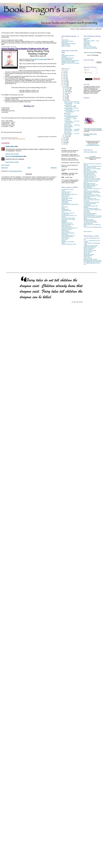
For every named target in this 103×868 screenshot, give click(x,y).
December (67, 88)
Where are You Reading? (90, 47)
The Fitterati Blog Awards (90, 221)
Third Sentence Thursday (90, 251)
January (67, 136)
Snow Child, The (66, 232)
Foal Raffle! (93, 157)
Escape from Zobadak (67, 198)
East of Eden (65, 197)
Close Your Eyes (66, 193)
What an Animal (65, 45)
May (66, 97)
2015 (65, 83)
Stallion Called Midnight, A (68, 233)
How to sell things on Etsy (90, 198)
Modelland (64, 220)
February (67, 135)
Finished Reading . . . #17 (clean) (72, 134)
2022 (65, 72)
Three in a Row (87, 46)
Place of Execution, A (67, 227)
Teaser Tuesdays (88, 252)
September (67, 92)
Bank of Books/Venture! (89, 184)
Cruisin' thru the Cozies (67, 41)
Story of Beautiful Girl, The (68, 235)
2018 (65, 78)
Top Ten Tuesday (88, 249)
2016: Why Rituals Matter (90, 171)
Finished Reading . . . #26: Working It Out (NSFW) (70, 106)
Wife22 (63, 243)
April (66, 99)
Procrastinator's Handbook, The (69, 228)
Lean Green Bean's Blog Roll (91, 208)
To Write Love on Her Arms (90, 222)
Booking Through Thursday (90, 259)
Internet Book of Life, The (68, 213)
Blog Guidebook (88, 231)
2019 (65, 77)
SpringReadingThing (21, 139)
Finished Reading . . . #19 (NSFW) (72, 129)
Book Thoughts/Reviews (68, 58)
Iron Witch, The (65, 214)
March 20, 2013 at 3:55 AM (12, 154)
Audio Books (87, 38)
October (67, 90)
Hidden (63, 208)
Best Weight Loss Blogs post (91, 185)
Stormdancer (65, 234)
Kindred (63, 217)
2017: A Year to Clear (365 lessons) (92, 166)
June (66, 96)
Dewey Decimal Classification (91, 191)
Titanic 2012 (65, 239)
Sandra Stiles (10, 146)
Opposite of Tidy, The (67, 223)
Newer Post (4, 168)
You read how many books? (91, 48)
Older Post (54, 168)
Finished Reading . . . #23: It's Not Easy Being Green (72, 122)
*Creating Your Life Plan (90, 175)
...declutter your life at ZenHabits (92, 179)
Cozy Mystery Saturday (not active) (92, 262)
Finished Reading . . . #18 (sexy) (71, 131)
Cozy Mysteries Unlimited (93, 145)
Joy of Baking (87, 205)
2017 (65, 80)
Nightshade (64, 222)
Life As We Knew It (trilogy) (68, 219)
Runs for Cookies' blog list (90, 213)
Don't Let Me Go (66, 196)
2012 (65, 138)
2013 (6, 139)
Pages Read (87, 43)
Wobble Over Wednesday (90, 247)
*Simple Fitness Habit (89, 177)
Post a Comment (5, 165)
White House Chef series (68, 242)
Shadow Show (65, 230)
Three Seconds (65, 238)
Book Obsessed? (88, 187)
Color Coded (65, 40)
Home (29, 168)
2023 (65, 71)
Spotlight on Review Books (68, 62)
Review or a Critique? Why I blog (72, 102)
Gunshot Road (65, 203)
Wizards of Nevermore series (69, 244)
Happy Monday (68, 113)
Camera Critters (88, 258)
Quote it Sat (87, 253)
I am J (63, 212)
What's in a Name (66, 46)
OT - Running (67, 115)
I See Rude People (66, 211)
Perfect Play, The (66, 225)
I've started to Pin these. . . (68, 189)
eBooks (86, 39)
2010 (65, 141)
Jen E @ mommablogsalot (14, 156)
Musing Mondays (88, 255)
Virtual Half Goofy (88, 223)
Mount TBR (64, 42)
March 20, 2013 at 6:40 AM (12, 162)
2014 (65, 85)
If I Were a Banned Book (90, 203)
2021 (65, 74)
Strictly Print (87, 44)
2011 (65, 139)
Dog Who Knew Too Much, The (69, 194)
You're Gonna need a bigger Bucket (93, 227)
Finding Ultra (65, 199)
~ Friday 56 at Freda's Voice (91, 246)
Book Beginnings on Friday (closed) (93, 260)
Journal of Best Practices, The (69, 215)
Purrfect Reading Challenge (68, 44)
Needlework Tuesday (89, 254)
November (67, 89)
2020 (65, 75)
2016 (65, 81)
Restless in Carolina (66, 229)
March (66, 100)
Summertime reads (88, 220)
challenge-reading (11, 139)
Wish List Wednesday (89, 248)
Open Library (87, 212)
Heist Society (65, 207)
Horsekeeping (65, 209)
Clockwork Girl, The (66, 192)
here (25, 64)
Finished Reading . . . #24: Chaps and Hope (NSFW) (72, 111)
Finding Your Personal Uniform (91, 195)
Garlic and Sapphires (67, 201)
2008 (65, 144)
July (66, 95)
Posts (87, 70)
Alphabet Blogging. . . (69, 126)
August (66, 93)
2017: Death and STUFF (90, 167)
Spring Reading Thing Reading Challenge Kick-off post (25, 49)
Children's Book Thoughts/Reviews (70, 61)
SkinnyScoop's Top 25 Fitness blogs (93, 216)
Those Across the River (67, 237)
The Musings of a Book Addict (39, 59)
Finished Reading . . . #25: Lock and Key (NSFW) (71, 109)
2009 (65, 142)
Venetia (63, 240)
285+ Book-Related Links (90, 152)
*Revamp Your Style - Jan (90, 176)
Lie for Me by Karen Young (68, 218)
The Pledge (90, 53)
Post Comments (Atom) (15, 171)
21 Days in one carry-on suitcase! (92, 180)
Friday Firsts (87, 257)
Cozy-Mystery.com (93, 144)
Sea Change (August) (89, 215)
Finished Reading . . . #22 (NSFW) (72, 125)
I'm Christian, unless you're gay (91, 202)
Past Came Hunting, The (68, 224)
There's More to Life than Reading (93, 129)
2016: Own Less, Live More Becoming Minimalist (90, 173)
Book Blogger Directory (89, 186)
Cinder (63, 191)
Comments (88, 73)
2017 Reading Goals (67, 59)
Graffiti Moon (65, 202)
